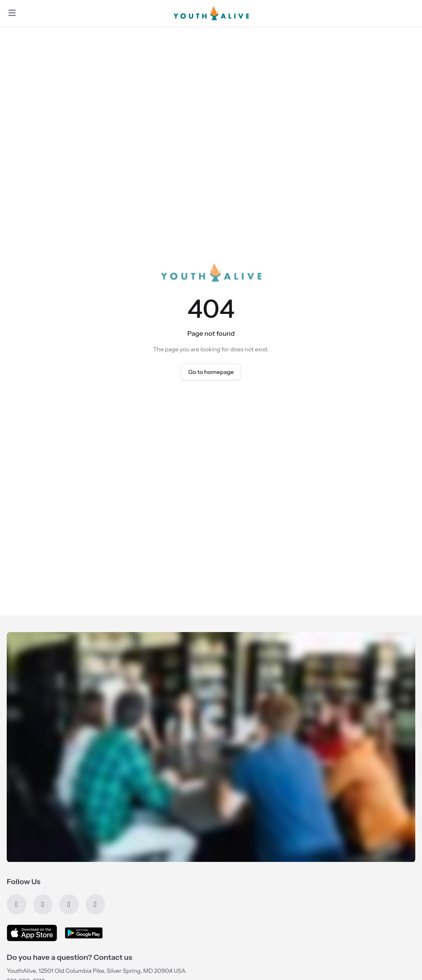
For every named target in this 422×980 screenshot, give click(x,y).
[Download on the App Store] (32, 933)
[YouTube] (69, 904)
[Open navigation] (12, 13)
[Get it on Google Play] (84, 933)
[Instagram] (96, 904)
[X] (43, 904)
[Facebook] (17, 904)
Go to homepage (211, 372)
